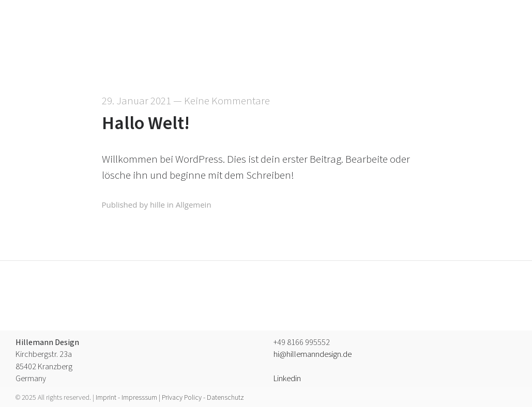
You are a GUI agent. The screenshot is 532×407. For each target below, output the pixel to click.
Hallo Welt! (146, 123)
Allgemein (194, 205)
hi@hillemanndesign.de (313, 354)
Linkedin (287, 379)
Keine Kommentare (227, 101)
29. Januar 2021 (136, 101)
